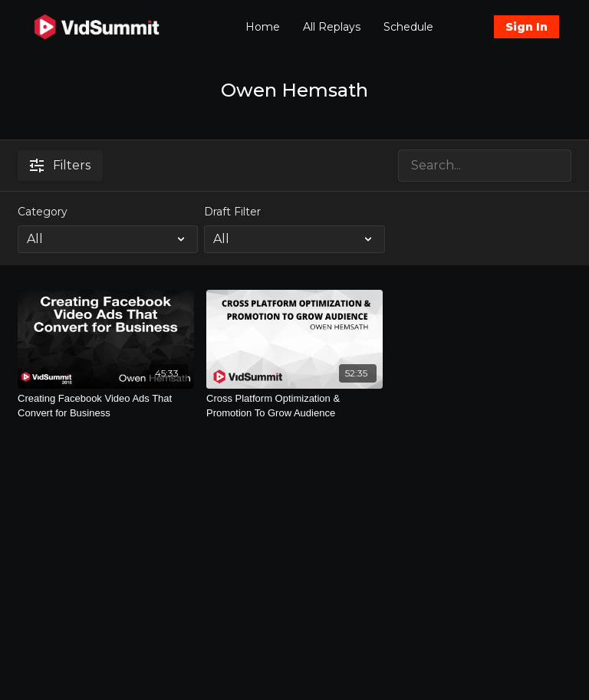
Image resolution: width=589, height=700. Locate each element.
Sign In (526, 27)
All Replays (332, 27)
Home (263, 27)
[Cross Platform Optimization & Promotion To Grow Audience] (294, 406)
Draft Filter (232, 212)
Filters (60, 165)
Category (43, 212)
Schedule (408, 27)
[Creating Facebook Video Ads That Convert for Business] (106, 406)
